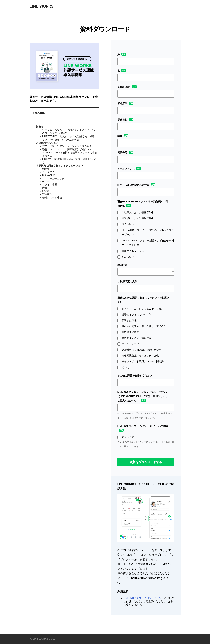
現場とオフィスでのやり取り (138, 315)
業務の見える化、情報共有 (137, 338)
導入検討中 (128, 224)
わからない (128, 257)
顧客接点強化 (129, 320)
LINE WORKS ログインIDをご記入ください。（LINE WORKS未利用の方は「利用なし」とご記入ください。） (143, 396)
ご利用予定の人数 (127, 281)
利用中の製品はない (133, 251)
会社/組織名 (124, 87)
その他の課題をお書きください (135, 376)
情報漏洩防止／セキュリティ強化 (140, 356)
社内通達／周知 (130, 332)
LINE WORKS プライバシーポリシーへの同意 (143, 426)
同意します (128, 437)
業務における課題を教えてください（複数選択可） (143, 300)
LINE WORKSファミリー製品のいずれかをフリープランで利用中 (148, 232)
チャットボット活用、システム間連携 (143, 361)
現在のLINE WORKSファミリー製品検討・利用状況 (143, 204)
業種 (120, 136)
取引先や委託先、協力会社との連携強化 (144, 326)
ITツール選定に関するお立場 (133, 185)
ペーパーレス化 (130, 344)
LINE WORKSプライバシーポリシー (144, 598)
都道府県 (122, 103)
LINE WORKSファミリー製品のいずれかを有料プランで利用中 (148, 243)
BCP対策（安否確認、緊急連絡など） (143, 350)
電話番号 (122, 152)
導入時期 (122, 265)
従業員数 (122, 120)
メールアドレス (126, 169)
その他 (125, 367)
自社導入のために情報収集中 (138, 212)
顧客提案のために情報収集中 (138, 218)
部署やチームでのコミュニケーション (143, 309)
